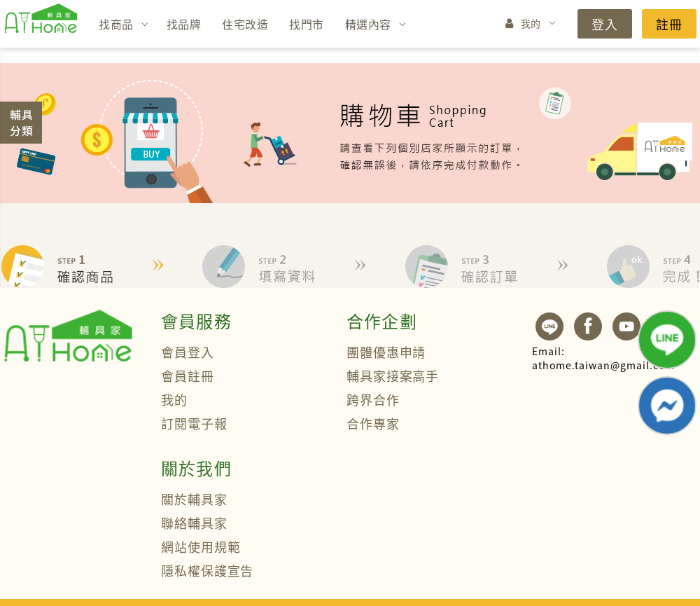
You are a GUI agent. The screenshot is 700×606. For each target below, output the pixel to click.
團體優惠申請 (386, 352)
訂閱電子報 (194, 423)
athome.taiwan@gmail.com (603, 358)
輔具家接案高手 (393, 376)
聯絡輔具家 (194, 523)
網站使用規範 (201, 546)
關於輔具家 (194, 499)
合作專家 (373, 423)
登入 (605, 24)
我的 (531, 23)
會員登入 (188, 352)
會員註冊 (188, 376)
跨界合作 (373, 399)
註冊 (669, 24)
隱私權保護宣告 (207, 570)
